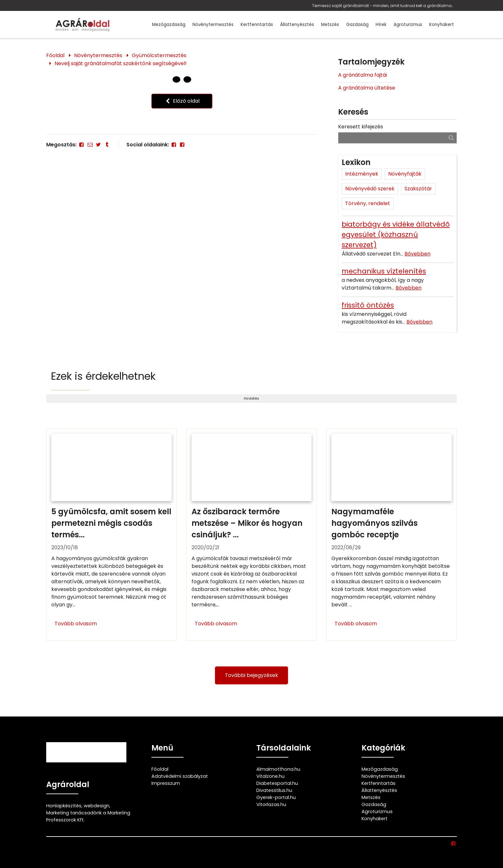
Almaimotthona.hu (278, 769)
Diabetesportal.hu (277, 783)
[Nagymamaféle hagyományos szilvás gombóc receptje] (392, 535)
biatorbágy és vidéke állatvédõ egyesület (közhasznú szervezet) (396, 234)
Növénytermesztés (213, 25)
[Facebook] (81, 145)
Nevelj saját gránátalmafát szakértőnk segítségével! (121, 63)
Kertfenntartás (257, 25)
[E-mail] (90, 145)
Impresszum (166, 783)
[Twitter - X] (98, 145)
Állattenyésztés (297, 25)
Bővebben (418, 254)
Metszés (330, 25)
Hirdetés (251, 398)
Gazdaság (357, 25)
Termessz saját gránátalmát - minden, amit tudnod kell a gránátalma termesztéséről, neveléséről (383, 6)
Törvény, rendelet (368, 203)
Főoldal (55, 55)
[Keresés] (451, 138)
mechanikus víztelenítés (384, 271)
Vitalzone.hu (270, 776)
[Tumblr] (107, 145)
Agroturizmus (408, 25)
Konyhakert (442, 25)
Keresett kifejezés (361, 127)
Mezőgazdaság (169, 25)
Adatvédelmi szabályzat (180, 776)
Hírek (381, 25)
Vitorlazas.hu (271, 804)
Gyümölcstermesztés (159, 55)
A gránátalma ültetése (367, 88)
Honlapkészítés (64, 806)
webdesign (97, 806)
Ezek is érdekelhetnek (103, 376)
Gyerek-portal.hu (276, 797)
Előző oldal (182, 101)
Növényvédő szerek (370, 189)
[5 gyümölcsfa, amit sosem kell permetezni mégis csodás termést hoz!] (111, 535)
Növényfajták (405, 174)
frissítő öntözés (368, 305)
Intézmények (362, 174)
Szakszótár (418, 189)
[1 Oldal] (187, 80)
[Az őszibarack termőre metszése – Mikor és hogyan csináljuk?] (252, 535)
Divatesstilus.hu (274, 790)
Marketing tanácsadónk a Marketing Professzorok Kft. (88, 816)
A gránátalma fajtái (362, 75)
